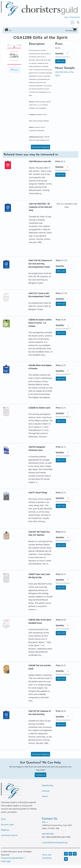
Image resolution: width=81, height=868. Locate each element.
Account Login (7, 825)
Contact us (40, 775)
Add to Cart (61, 61)
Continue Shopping (40, 147)
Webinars (5, 830)
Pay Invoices (75, 17)
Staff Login (6, 861)
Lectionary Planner (9, 835)
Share (15, 70)
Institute (46, 791)
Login (66, 17)
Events (45, 796)
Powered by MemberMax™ (13, 858)
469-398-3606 (48, 834)
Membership (48, 786)
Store (3, 819)
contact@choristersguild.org (55, 843)
